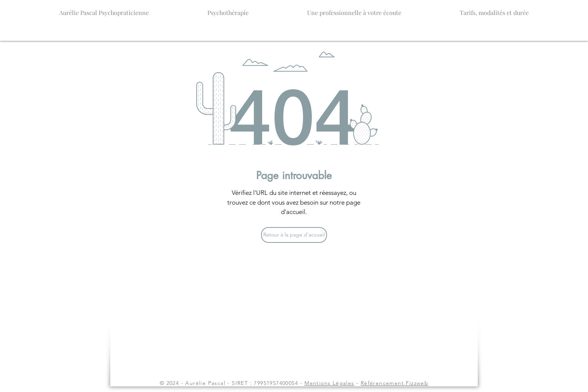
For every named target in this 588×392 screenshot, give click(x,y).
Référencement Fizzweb (394, 383)
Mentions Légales (329, 383)
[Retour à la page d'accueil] (294, 235)
